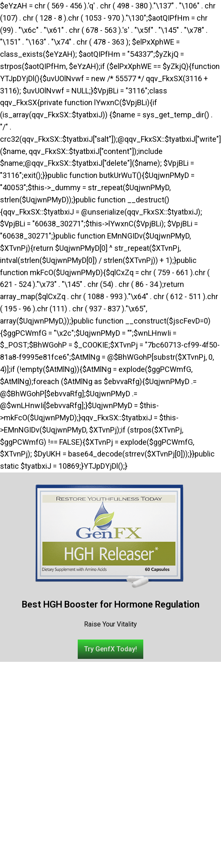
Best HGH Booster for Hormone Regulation (111, 604)
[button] (110, 649)
